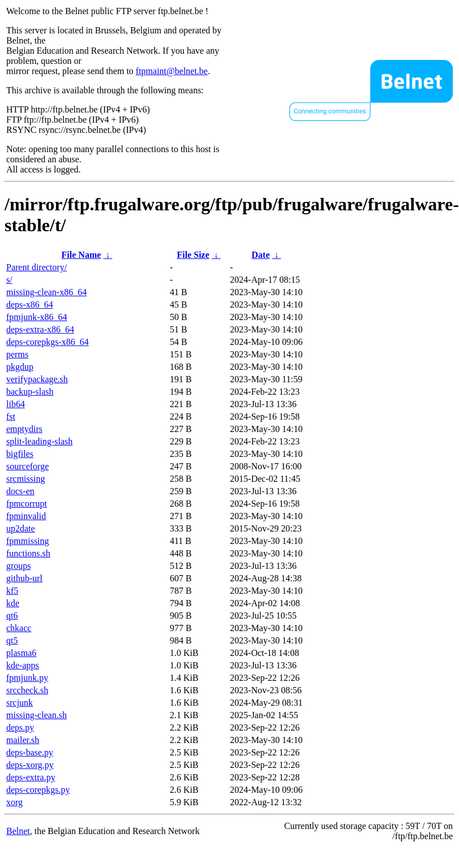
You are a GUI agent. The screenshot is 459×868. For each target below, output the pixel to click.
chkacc (19, 628)
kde (13, 603)
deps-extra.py (31, 777)
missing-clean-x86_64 (46, 292)
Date (261, 255)
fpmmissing (28, 541)
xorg (14, 802)
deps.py (20, 727)
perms (17, 354)
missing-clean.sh (37, 715)
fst (11, 416)
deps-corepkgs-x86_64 (48, 342)
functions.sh (28, 553)
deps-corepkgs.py (38, 790)
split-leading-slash (39, 441)
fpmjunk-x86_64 (37, 317)
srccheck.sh (27, 690)
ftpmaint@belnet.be (172, 71)
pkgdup (20, 367)
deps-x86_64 (30, 305)
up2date (21, 528)
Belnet (18, 831)
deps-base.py (30, 752)
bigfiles (20, 454)
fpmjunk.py (27, 678)
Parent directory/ (37, 267)
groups (19, 566)
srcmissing (25, 479)
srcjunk (20, 703)
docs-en (20, 491)
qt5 (12, 640)
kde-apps (23, 665)
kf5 (12, 591)
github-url (24, 578)
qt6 (12, 616)
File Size (193, 255)
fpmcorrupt (27, 504)
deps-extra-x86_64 (40, 329)
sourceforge (27, 466)
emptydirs (24, 429)
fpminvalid (26, 516)
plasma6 (21, 653)
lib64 (16, 404)
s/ (9, 280)
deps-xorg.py (30, 765)
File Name (81, 255)
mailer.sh (23, 740)
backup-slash (30, 392)
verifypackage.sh (37, 379)
